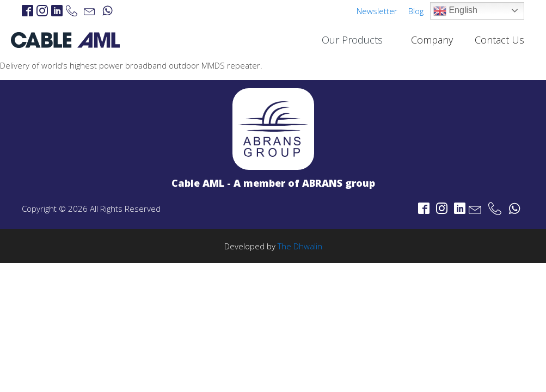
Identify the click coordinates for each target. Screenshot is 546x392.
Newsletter (377, 11)
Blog (416, 11)
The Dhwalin (300, 246)
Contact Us (499, 40)
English (455, 11)
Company (432, 40)
